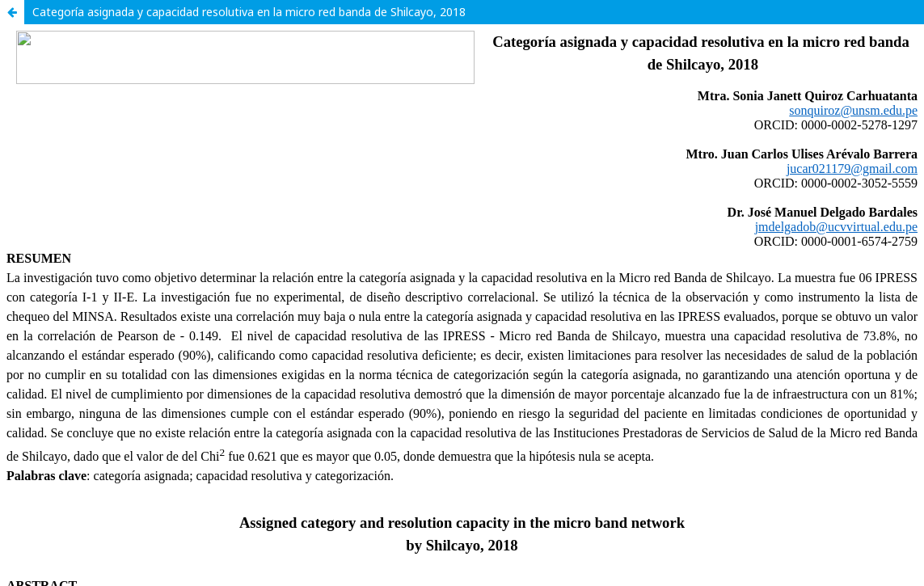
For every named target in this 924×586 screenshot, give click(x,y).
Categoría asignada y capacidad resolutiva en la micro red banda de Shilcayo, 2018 (249, 12)
